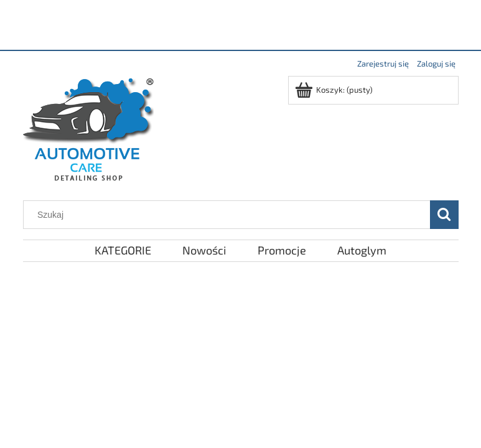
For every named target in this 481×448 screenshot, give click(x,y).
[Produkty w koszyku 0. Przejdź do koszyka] (335, 90)
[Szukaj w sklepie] (229, 215)
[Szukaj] (444, 215)
